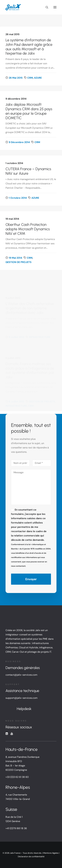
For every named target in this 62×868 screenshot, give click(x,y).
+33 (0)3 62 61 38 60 (17, 777)
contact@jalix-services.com (21, 675)
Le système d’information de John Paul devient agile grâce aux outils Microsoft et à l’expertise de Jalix (29, 47)
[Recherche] (46, 7)
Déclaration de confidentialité (31, 857)
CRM (30, 78)
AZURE (38, 78)
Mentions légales (51, 853)
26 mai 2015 (16, 78)
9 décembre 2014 (19, 142)
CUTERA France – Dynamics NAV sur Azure (28, 185)
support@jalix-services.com (21, 698)
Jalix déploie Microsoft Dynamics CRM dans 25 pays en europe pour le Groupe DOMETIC (29, 111)
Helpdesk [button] (24, 709)
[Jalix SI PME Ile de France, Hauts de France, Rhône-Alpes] (13, 7)
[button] (55, 7)
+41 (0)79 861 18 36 (16, 828)
